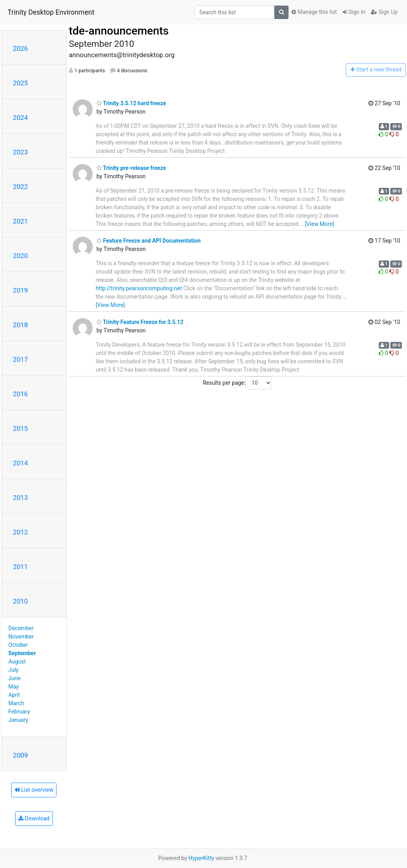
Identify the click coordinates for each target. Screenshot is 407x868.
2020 (21, 256)
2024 (21, 118)
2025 (21, 83)
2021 (21, 221)
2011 (21, 567)
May (14, 687)
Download (34, 818)
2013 (21, 498)
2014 (21, 463)
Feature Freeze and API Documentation (149, 241)
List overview (34, 790)
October (18, 645)
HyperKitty (201, 858)
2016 (21, 394)
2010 (21, 601)
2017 (21, 359)
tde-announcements (119, 31)
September (22, 653)
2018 (21, 325)
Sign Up (384, 12)
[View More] (319, 224)
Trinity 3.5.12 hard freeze (131, 103)
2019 (21, 290)
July (13, 670)
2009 (21, 755)
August (17, 662)
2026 (21, 48)
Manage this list (314, 12)
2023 (21, 152)
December (21, 628)
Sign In (354, 12)
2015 (21, 428)
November (21, 637)
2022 (21, 187)
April (14, 695)
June (15, 678)
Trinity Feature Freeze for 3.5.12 (140, 322)
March (16, 703)
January (18, 720)
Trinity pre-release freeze (131, 168)
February (19, 712)
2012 (21, 532)
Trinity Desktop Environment (51, 12)
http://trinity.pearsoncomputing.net (139, 288)
